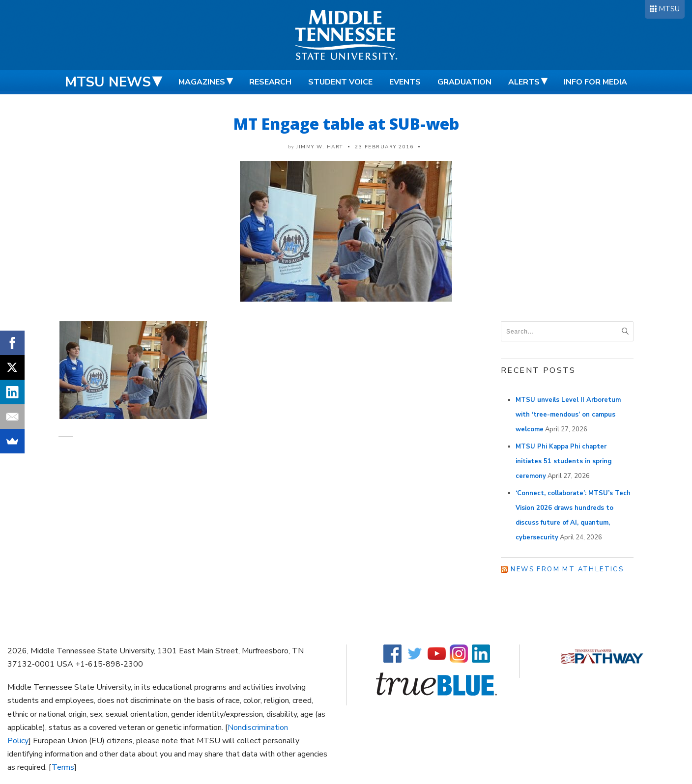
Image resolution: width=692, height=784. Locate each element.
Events (405, 82)
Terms (63, 767)
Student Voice (340, 82)
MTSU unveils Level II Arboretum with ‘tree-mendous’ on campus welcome (568, 415)
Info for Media (595, 82)
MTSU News (108, 82)
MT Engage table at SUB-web (346, 124)
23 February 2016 (384, 147)
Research (270, 82)
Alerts (524, 82)
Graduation (464, 82)
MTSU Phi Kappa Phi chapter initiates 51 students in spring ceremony (564, 461)
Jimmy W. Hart (320, 147)
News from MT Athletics (567, 569)
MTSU (669, 9)
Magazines (202, 82)
